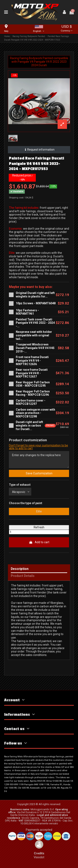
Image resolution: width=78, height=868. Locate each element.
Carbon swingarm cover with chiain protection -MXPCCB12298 (35, 413)
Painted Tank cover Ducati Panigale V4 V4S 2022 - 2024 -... (35, 323)
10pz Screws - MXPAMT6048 (36, 303)
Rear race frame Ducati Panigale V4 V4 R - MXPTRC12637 (32, 373)
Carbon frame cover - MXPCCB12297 (31, 402)
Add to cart (39, 542)
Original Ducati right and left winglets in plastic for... (35, 295)
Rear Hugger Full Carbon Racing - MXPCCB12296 (33, 393)
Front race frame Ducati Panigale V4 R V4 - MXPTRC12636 (32, 361)
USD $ (67, 29)
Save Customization (39, 473)
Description (20, 569)
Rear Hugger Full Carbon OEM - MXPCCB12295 (33, 384)
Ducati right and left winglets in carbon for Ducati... (29, 426)
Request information (39, 150)
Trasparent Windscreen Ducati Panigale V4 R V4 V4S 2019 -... (35, 348)
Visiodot (39, 857)
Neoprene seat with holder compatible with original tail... (34, 335)
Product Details (23, 576)
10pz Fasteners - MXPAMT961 (27, 312)
